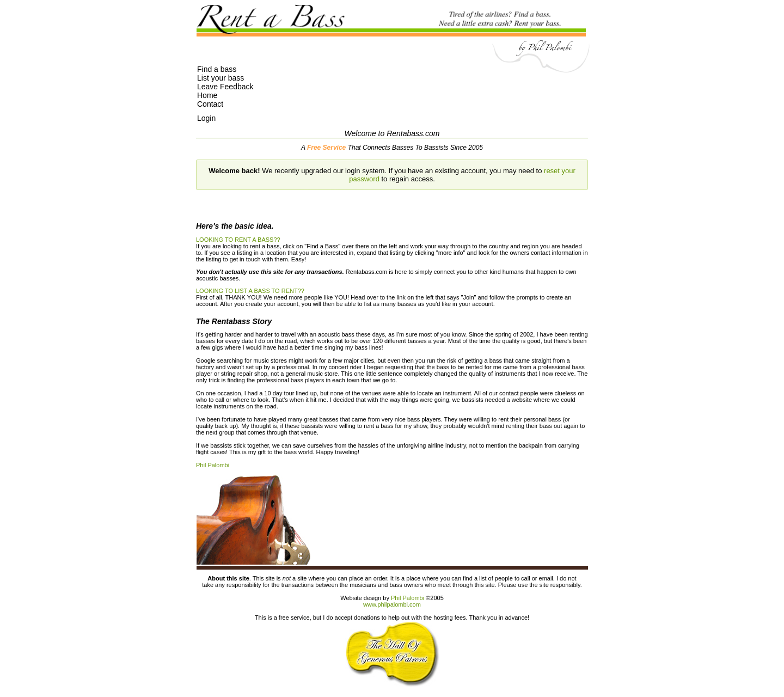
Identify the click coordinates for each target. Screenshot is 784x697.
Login (206, 118)
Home (207, 95)
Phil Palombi (213, 465)
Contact (210, 104)
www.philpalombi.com (392, 604)
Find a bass (217, 69)
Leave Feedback (225, 87)
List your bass (220, 78)
